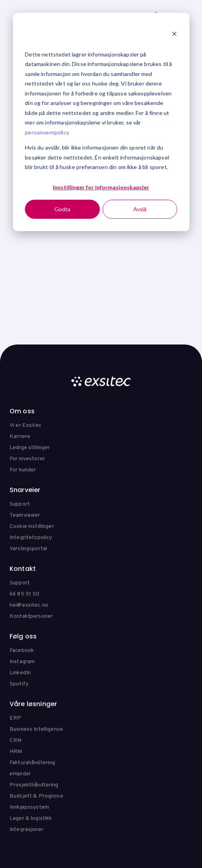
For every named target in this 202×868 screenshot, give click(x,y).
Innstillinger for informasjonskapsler (101, 187)
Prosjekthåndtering (34, 785)
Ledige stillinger (30, 448)
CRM (16, 741)
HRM (16, 752)
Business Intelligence (36, 729)
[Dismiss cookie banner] (174, 35)
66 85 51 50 (25, 594)
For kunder (23, 470)
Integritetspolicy (31, 538)
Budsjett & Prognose (36, 796)
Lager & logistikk (31, 818)
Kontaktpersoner (31, 616)
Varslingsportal (28, 549)
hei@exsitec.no (29, 605)
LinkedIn (20, 673)
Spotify (19, 684)
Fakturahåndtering (32, 763)
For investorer (27, 459)
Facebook (22, 651)
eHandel (20, 774)
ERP (15, 718)
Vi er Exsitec (25, 425)
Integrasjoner (26, 830)
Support (20, 504)
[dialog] (101, 122)
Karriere (20, 437)
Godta (62, 209)
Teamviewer (25, 515)
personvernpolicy (47, 132)
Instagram (22, 662)
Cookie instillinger (32, 526)
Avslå (140, 209)
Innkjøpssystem (29, 807)
